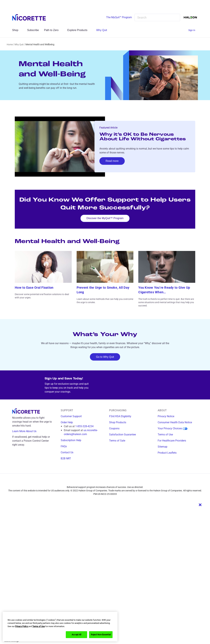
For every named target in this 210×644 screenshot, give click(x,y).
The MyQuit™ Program (119, 17)
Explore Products (79, 30)
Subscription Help (71, 440)
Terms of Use (165, 435)
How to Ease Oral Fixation (34, 288)
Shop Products (118, 422)
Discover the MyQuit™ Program (105, 218)
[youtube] (117, 481)
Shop (17, 30)
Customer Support (71, 416)
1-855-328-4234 (84, 426)
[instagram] (103, 481)
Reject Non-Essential (101, 635)
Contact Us (67, 452)
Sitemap (163, 447)
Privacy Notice (166, 416)
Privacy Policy (22, 626)
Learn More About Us (27, 431)
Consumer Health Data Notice (175, 422)
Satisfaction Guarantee (122, 435)
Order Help (67, 422)
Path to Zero (53, 30)
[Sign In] (193, 30)
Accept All (76, 635)
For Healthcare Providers (172, 441)
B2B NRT (66, 458)
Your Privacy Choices (173, 428)
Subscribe (33, 30)
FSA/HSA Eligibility (120, 416)
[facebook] (95, 481)
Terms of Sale (117, 441)
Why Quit (103, 30)
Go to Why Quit (105, 357)
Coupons (114, 428)
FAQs (64, 446)
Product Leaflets (167, 453)
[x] (110, 481)
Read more (112, 161)
